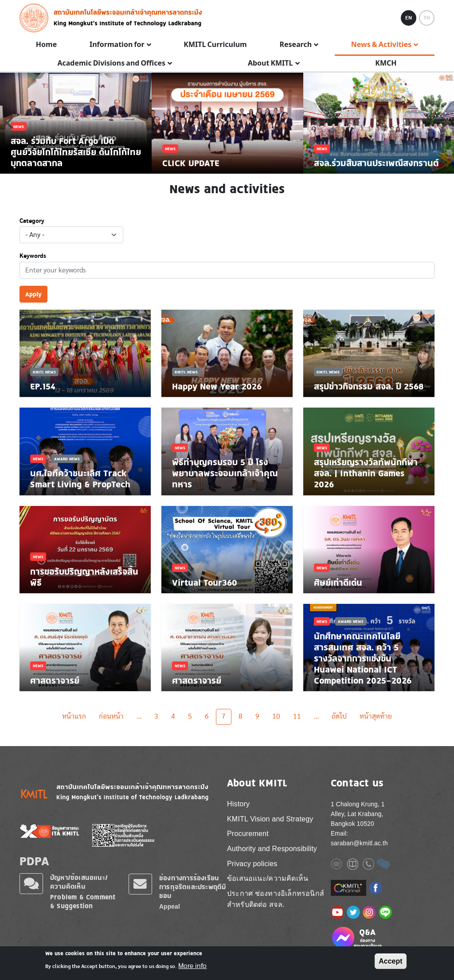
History (238, 804)
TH (427, 18)
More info (192, 966)
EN (409, 18)
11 (297, 716)
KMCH (386, 63)
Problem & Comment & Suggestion (83, 901)
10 (276, 716)
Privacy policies (252, 864)
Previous (9, 123)
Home (46, 45)
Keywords (33, 256)
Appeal (170, 907)
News (38, 459)
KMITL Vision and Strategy (270, 819)
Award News (67, 459)
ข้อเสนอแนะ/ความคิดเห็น (268, 878)
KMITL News (44, 372)
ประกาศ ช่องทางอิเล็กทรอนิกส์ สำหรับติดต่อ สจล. (276, 899)
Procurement (248, 834)
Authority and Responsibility (272, 849)
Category (32, 221)
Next (445, 123)
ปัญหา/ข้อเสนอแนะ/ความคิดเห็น (79, 882)
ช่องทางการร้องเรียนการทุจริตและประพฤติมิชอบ (193, 887)
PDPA (34, 861)
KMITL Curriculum (215, 45)
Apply (33, 294)
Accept (390, 961)
